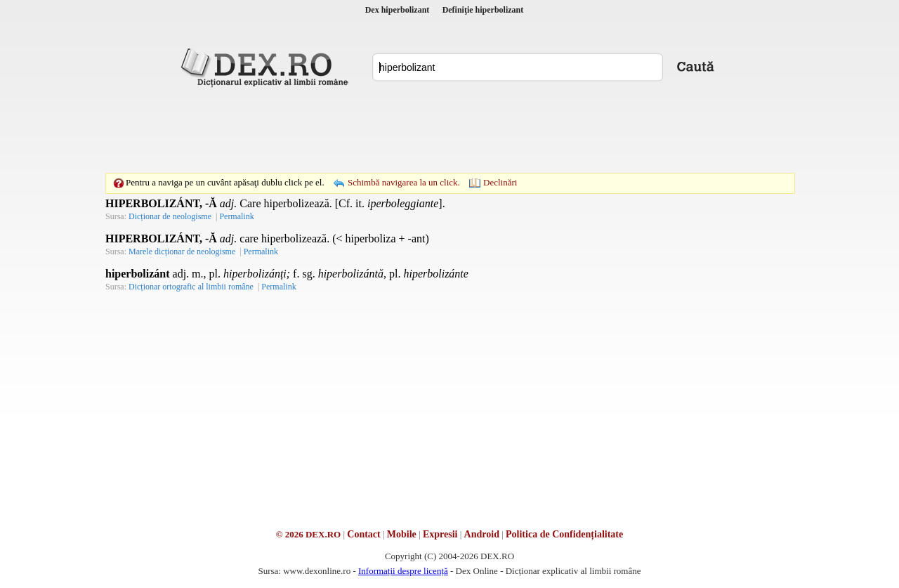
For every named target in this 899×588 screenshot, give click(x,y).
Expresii (440, 534)
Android (482, 534)
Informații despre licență (403, 571)
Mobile (402, 534)
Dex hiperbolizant (398, 10)
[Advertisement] (449, 130)
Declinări (500, 182)
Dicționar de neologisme (170, 216)
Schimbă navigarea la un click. (404, 182)
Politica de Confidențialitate (564, 534)
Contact (363, 534)
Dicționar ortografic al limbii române (191, 287)
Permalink (236, 216)
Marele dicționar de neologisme (182, 251)
